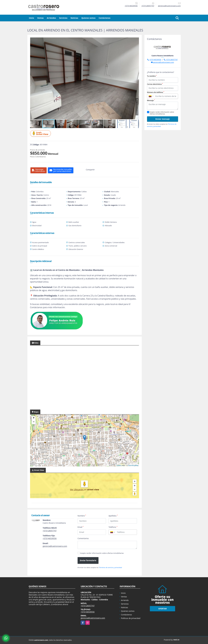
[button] (137, 40)
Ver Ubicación (77, 490)
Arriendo (125, 600)
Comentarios (83, 538)
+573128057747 (148, 6)
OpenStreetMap (133, 465)
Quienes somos (88, 18)
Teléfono (113, 527)
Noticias (74, 18)
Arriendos (51, 18)
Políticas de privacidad (131, 618)
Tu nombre (152, 76)
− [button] (34, 422)
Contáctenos (104, 18)
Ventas (40, 18)
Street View (41, 133)
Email (81, 527)
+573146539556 (131, 6)
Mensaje (151, 100)
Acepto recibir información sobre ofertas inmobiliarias (102, 553)
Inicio (32, 18)
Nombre (82, 516)
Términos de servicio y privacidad (110, 567)
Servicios (63, 18)
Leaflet (119, 465)
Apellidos (113, 516)
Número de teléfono (156, 92)
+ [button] (34, 418)
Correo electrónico (155, 84)
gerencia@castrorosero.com (55, 546)
